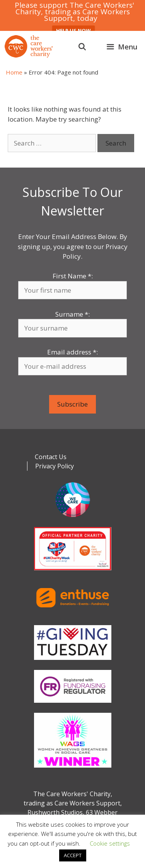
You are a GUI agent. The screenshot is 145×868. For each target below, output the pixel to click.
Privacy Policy (55, 466)
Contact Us (51, 457)
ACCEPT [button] (73, 855)
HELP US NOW (73, 31)
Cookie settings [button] (110, 843)
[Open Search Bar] (82, 47)
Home (14, 72)
